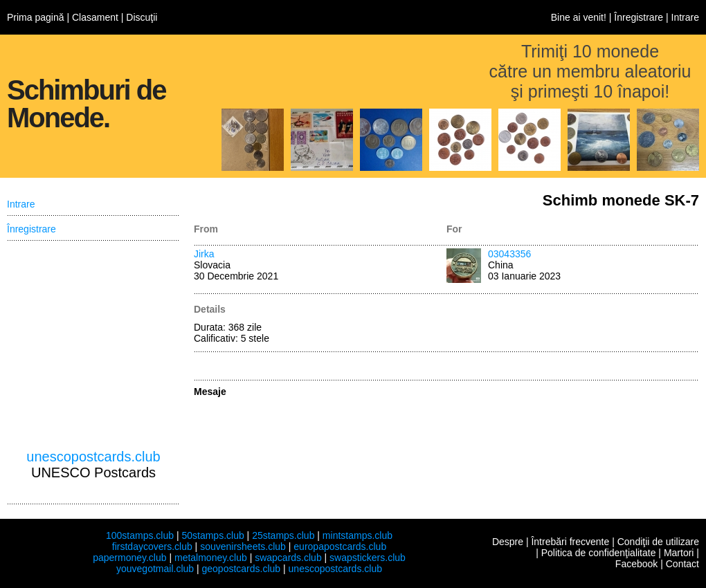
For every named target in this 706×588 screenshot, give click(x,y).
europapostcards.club (340, 546)
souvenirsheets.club (243, 546)
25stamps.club (283, 535)
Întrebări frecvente (570, 542)
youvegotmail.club (155, 569)
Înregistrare (639, 17)
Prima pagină (36, 17)
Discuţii (142, 17)
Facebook (636, 564)
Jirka (204, 254)
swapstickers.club (368, 558)
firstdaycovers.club (152, 546)
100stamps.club (140, 535)
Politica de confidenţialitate (599, 553)
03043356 (509, 254)
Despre (508, 542)
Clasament (95, 17)
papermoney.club (129, 558)
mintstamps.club (357, 535)
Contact (682, 564)
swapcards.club (288, 558)
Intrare (685, 17)
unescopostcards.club (93, 457)
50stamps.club (212, 535)
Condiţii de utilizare (658, 542)
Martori (679, 553)
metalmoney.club (211, 558)
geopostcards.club (242, 569)
